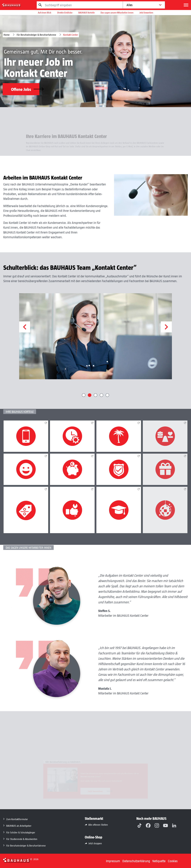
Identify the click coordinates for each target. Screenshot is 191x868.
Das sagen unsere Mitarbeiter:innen (117, 12)
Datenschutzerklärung (136, 861)
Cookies (173, 861)
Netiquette (159, 861)
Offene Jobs (25, 89)
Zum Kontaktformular (17, 819)
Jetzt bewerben (146, 12)
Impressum (113, 861)
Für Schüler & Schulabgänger (21, 832)
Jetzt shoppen (95, 843)
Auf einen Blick (45, 12)
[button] (40, 342)
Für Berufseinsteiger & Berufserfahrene (36, 35)
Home (7, 35)
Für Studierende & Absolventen (22, 839)
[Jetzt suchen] (40, 5)
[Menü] (186, 5)
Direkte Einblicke (65, 12)
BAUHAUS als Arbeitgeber (19, 826)
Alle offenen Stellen (98, 825)
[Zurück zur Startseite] (16, 860)
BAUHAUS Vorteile (86, 12)
